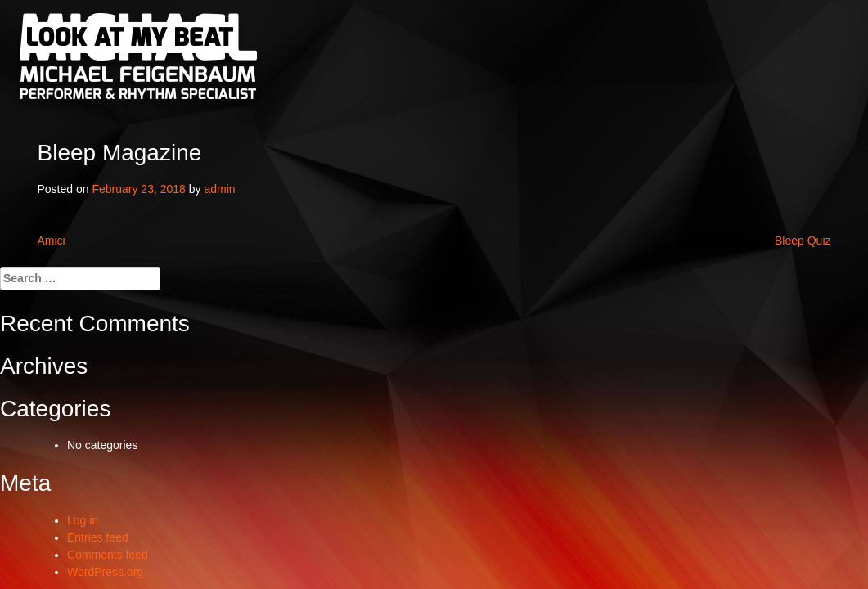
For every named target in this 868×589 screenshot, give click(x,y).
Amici (52, 241)
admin (219, 189)
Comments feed (108, 555)
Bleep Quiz (803, 241)
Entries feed (98, 537)
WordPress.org (105, 572)
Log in (83, 520)
